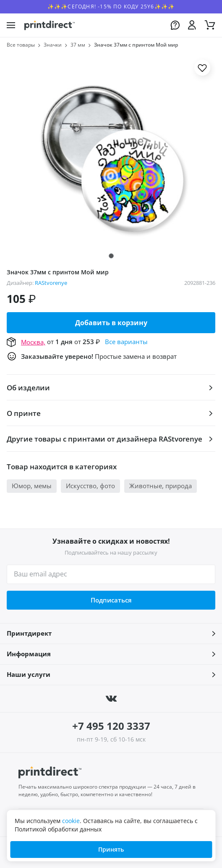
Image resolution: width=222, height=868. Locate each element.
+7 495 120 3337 (111, 726)
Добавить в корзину (111, 323)
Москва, (33, 342)
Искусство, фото (90, 486)
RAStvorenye (51, 283)
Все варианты (126, 342)
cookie (71, 821)
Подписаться (111, 600)
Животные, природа (161, 486)
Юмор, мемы (32, 486)
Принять (111, 849)
